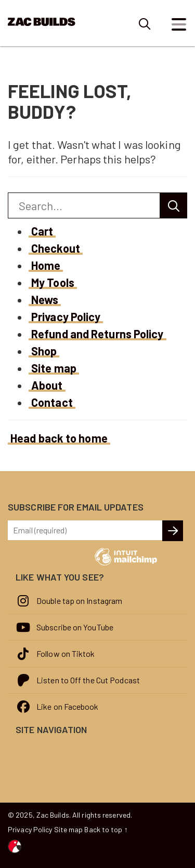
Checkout (56, 248)
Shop (44, 351)
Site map (54, 368)
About (47, 385)
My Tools (53, 282)
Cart (42, 231)
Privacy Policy (66, 316)
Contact (52, 402)
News (45, 299)
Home (46, 265)
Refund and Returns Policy (97, 334)
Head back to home (59, 438)
